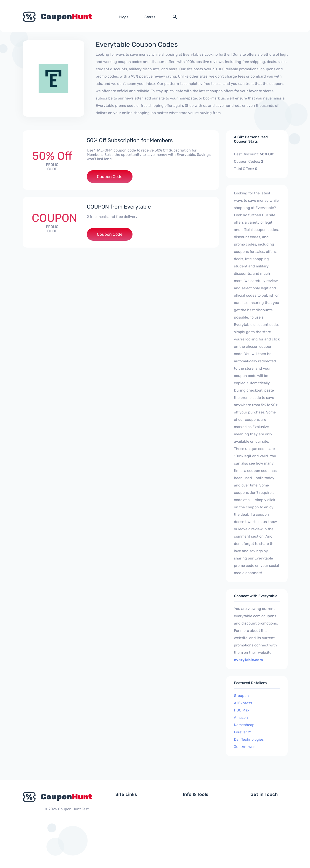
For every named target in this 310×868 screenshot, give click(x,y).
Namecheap (244, 725)
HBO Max (242, 710)
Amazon (241, 718)
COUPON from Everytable (119, 207)
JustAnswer (244, 747)
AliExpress (243, 703)
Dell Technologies (249, 739)
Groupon (241, 696)
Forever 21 (243, 732)
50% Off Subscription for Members (130, 140)
